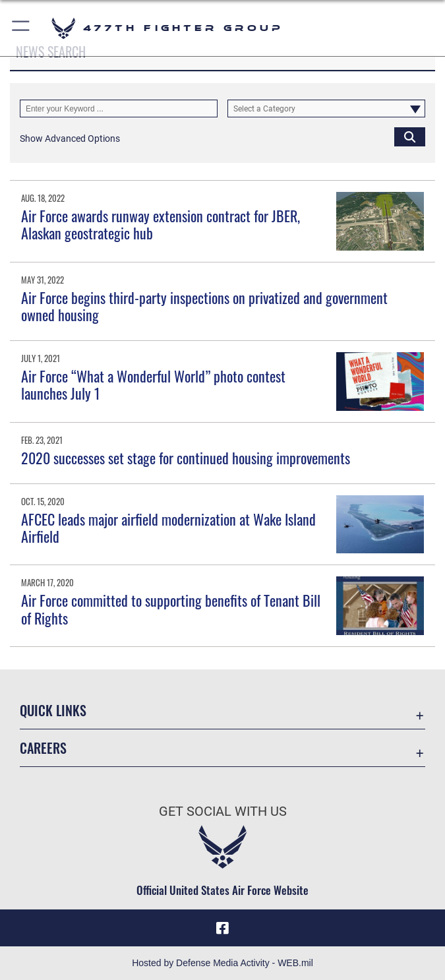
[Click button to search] (410, 136)
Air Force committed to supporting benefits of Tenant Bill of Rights (171, 609)
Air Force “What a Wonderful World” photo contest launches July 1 (153, 384)
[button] (21, 28)
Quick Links (53, 710)
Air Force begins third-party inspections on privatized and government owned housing (204, 306)
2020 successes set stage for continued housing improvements (186, 458)
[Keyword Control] (119, 108)
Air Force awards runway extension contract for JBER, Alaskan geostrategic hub (161, 224)
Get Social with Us (223, 811)
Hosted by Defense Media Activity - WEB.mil (222, 963)
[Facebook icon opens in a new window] (223, 928)
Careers (43, 748)
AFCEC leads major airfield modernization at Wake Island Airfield (168, 528)
